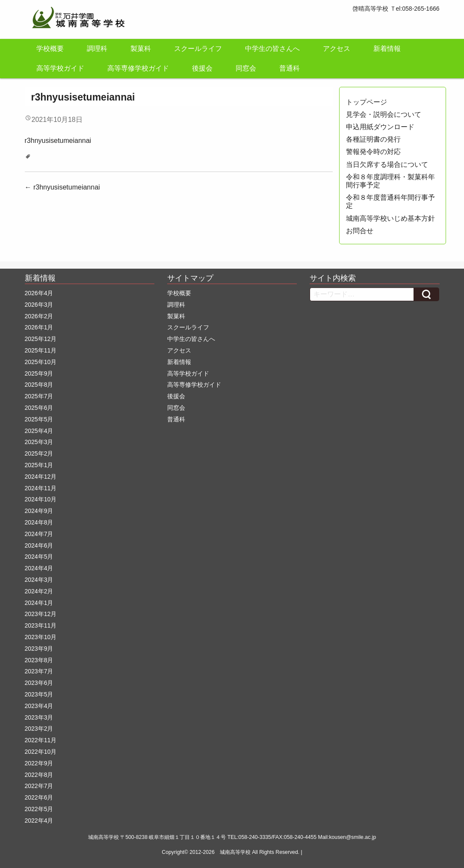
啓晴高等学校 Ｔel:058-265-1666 (396, 9)
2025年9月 (39, 373)
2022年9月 (39, 763)
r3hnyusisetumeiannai (58, 141)
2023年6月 (39, 683)
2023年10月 (41, 637)
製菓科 (141, 49)
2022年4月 (39, 821)
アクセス (337, 49)
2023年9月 (39, 649)
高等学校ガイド (60, 68)
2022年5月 (39, 809)
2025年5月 (39, 419)
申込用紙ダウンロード (380, 127)
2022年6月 (39, 797)
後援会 (202, 68)
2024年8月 (39, 522)
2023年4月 (39, 706)
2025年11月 (41, 350)
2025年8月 (39, 385)
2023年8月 (39, 660)
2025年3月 (39, 442)
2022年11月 (41, 740)
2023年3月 (39, 717)
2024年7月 (39, 534)
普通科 (290, 68)
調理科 (97, 49)
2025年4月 (39, 431)
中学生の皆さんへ (272, 49)
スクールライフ (198, 49)
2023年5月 (39, 694)
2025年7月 (39, 396)
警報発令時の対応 (373, 152)
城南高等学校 (235, 852)
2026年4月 (39, 293)
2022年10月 (41, 752)
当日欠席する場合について (387, 164)
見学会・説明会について (384, 114)
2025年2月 (39, 453)
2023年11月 (41, 625)
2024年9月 (39, 511)
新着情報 (387, 49)
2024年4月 (39, 568)
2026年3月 (39, 305)
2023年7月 (39, 671)
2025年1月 (39, 465)
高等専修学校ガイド (138, 68)
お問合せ (360, 231)
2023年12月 (41, 614)
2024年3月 (39, 580)
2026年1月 (39, 327)
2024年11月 (41, 488)
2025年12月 (41, 339)
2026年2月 (39, 316)
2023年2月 (39, 729)
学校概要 (50, 49)
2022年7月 (39, 786)
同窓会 (246, 68)
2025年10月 (41, 362)
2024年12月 (41, 477)
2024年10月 (41, 499)
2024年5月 (39, 557)
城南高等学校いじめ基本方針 (390, 218)
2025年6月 (39, 408)
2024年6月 (39, 545)
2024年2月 (39, 591)
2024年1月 (39, 603)
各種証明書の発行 (373, 139)
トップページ (366, 102)
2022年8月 (39, 775)
